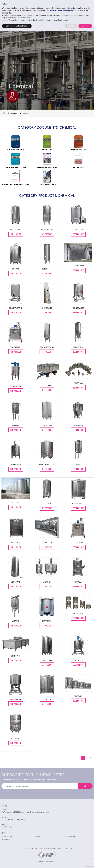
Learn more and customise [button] (17, 26)
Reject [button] (71, 26)
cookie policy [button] (7, 13)
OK (85, 786)
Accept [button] (85, 26)
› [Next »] (91, 758)
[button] (43, 102)
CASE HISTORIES (70, 837)
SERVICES (36, 837)
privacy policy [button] (65, 8)
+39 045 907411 (7, 819)
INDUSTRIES (14, 113)
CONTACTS (6, 840)
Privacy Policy (56, 848)
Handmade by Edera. (47, 861)
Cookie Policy (68, 848)
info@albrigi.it (7, 827)
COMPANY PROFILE (9, 837)
